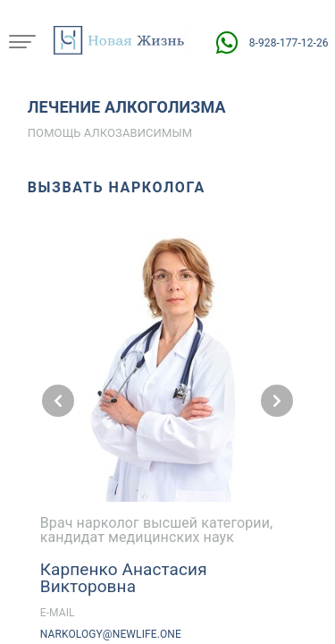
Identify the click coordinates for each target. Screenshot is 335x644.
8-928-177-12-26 (289, 43)
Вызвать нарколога (117, 187)
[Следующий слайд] (277, 401)
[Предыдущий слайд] (58, 401)
